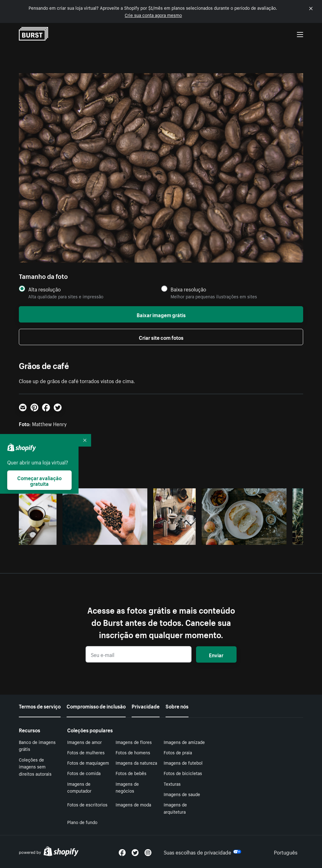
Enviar (216, 654)
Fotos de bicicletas (183, 773)
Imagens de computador (79, 787)
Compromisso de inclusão (96, 706)
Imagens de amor (85, 742)
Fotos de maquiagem (88, 762)
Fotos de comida (84, 773)
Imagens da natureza (136, 762)
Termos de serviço (40, 706)
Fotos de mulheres (86, 752)
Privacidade (146, 706)
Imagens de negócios (127, 787)
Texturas (172, 784)
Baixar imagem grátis (161, 314)
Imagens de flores (134, 742)
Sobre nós (177, 706)
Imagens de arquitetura (175, 808)
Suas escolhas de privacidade (202, 852)
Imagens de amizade (184, 742)
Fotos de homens (133, 752)
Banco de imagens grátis (37, 745)
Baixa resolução (188, 289)
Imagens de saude (182, 794)
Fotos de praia (178, 752)
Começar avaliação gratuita (39, 480)
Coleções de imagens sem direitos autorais (35, 767)
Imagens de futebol (183, 762)
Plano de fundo (82, 822)
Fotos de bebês (131, 773)
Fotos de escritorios (87, 804)
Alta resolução (44, 289)
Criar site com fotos (161, 337)
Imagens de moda (133, 804)
